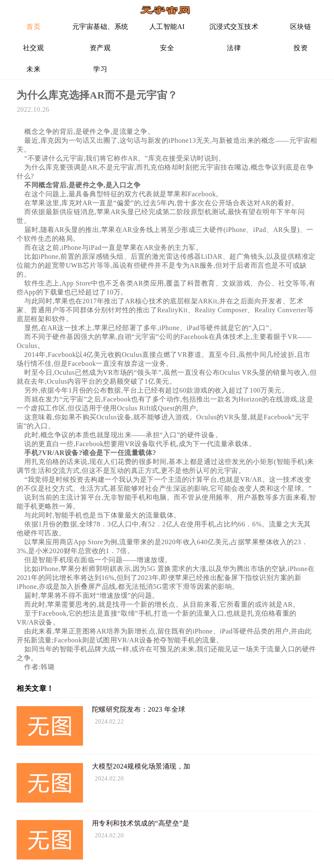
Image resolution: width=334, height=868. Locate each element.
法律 (234, 48)
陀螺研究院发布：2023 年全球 (139, 709)
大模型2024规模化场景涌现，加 (141, 766)
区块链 (301, 27)
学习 (100, 69)
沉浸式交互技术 (234, 27)
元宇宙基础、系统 (100, 27)
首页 (33, 27)
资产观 (100, 48)
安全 (167, 48)
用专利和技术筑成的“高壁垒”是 (141, 823)
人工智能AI (167, 27)
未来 (33, 69)
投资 (301, 48)
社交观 (34, 48)
